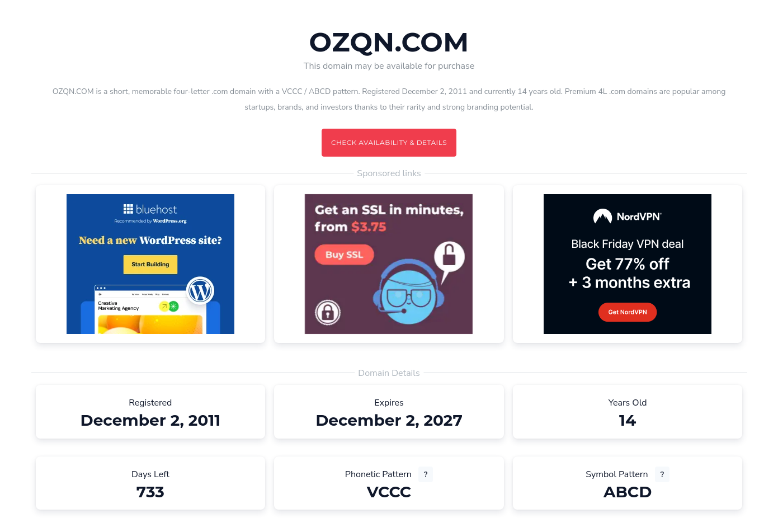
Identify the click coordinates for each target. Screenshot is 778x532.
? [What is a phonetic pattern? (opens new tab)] (426, 475)
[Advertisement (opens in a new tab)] (150, 264)
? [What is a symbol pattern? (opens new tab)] (662, 475)
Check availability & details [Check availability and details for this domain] (389, 142)
